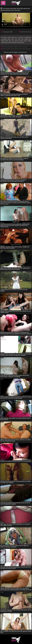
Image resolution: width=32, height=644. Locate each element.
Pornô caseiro (23, 47)
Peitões (16, 47)
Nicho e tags (7, 49)
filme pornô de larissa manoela (21, 49)
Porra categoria (8, 47)
